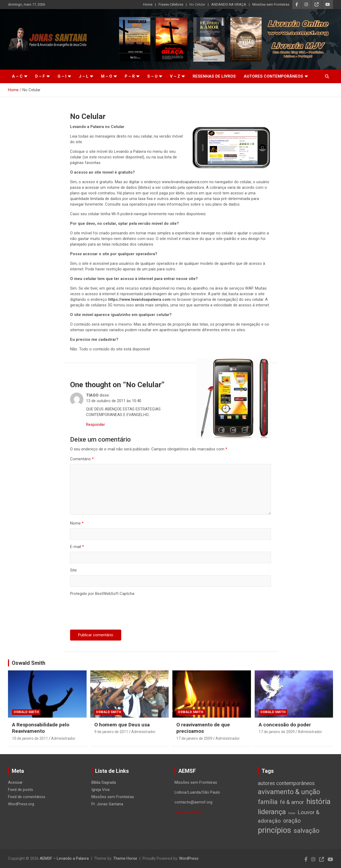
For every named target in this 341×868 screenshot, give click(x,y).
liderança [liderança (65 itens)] (272, 812)
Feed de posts (21, 790)
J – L (84, 76)
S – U (152, 76)
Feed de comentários (27, 797)
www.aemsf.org (188, 812)
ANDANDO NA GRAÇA (229, 4)
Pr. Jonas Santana (107, 804)
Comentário (82, 459)
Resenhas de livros (214, 76)
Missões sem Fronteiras (271, 4)
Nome (77, 523)
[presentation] (111, 614)
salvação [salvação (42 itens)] (307, 831)
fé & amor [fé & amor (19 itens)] (292, 802)
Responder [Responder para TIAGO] (96, 425)
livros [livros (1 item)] (292, 813)
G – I (62, 76)
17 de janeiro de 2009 (194, 738)
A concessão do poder (285, 725)
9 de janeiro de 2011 (111, 732)
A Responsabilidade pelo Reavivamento (41, 728)
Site (73, 570)
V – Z (175, 76)
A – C (17, 76)
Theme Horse (125, 858)
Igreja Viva (100, 790)
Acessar (15, 782)
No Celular (197, 4)
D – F (40, 76)
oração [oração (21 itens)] (292, 821)
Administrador (63, 738)
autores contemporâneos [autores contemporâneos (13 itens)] (286, 783)
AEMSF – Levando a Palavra (64, 858)
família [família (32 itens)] (268, 802)
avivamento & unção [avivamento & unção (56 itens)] (289, 792)
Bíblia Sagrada (104, 782)
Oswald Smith (29, 663)
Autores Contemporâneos (273, 76)
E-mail (77, 547)
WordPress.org (21, 804)
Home (148, 4)
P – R (130, 76)
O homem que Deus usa (122, 725)
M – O (107, 76)
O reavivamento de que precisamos (203, 728)
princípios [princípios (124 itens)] (275, 830)
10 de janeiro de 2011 (30, 738)
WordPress (189, 858)
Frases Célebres (171, 4)
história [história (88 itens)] (318, 801)
